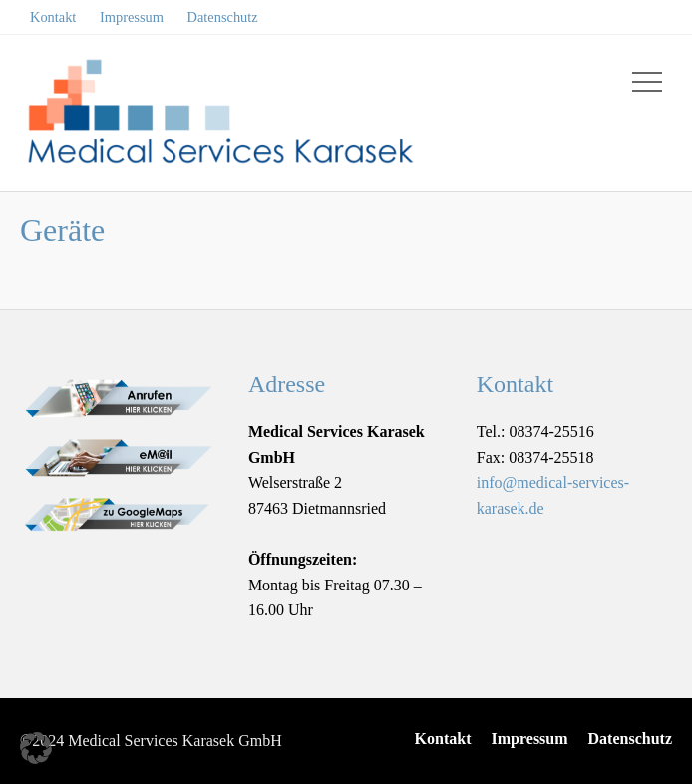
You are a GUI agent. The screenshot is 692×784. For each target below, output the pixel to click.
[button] (36, 748)
